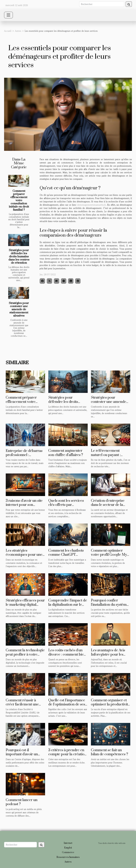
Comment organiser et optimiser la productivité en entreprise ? (110, 704)
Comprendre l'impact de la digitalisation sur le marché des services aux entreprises (68, 607)
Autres (18, 31)
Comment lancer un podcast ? (22, 802)
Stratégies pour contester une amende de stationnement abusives (19, 309)
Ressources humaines (68, 857)
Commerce (68, 852)
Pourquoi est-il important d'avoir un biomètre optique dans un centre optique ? (24, 756)
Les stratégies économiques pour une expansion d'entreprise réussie (24, 557)
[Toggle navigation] (8, 15)
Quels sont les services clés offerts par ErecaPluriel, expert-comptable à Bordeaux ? (68, 507)
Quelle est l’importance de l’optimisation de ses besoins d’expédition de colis (67, 707)
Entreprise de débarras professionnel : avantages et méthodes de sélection (24, 457)
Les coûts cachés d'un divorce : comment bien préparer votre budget (67, 654)
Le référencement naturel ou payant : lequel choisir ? (106, 455)
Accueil (8, 31)
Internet (68, 843)
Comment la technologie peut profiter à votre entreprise (25, 654)
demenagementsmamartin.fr (92, 205)
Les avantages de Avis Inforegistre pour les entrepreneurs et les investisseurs (108, 657)
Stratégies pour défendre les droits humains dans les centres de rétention (19, 257)
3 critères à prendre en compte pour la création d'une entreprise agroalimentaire (67, 756)
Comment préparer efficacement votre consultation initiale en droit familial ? (19, 200)
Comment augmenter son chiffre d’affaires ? (66, 453)
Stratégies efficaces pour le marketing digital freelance (25, 605)
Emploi (68, 848)
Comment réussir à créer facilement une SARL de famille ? (22, 704)
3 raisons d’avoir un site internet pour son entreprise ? (24, 505)
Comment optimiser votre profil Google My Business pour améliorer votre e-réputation (110, 557)
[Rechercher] (102, 4)
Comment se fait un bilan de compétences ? (110, 752)
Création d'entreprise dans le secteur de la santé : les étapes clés (108, 505)
